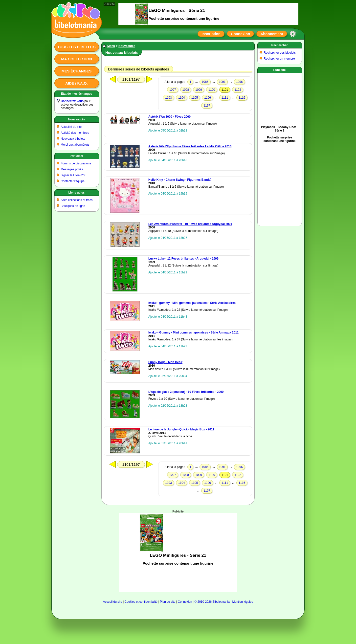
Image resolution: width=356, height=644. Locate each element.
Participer (77, 156)
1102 (238, 90)
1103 (168, 98)
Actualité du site (71, 127)
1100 (212, 90)
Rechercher (279, 45)
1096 (239, 82)
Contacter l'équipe (73, 181)
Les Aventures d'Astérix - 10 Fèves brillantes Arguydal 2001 (190, 224)
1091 (222, 82)
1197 (207, 106)
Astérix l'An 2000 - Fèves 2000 (169, 117)
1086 (205, 82)
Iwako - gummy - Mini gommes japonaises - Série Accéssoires (192, 303)
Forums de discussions (76, 163)
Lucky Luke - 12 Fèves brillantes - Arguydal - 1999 (183, 259)
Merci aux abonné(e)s (75, 145)
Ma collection (76, 59)
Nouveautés (76, 119)
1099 (199, 90)
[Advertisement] (178, 553)
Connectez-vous (72, 101)
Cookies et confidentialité (141, 602)
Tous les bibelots (77, 47)
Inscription (211, 34)
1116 (242, 98)
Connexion (241, 34)
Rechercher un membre (279, 59)
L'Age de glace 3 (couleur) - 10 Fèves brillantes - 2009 (186, 392)
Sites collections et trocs (77, 200)
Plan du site (168, 602)
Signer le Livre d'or (73, 175)
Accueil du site (112, 602)
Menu (111, 46)
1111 (225, 98)
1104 (182, 98)
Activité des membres (75, 133)
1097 (173, 90)
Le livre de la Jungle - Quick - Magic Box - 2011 (181, 429)
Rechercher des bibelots (280, 53)
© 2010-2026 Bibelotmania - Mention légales (224, 602)
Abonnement (272, 34)
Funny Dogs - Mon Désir (165, 362)
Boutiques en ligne (73, 206)
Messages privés (72, 169)
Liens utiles (76, 193)
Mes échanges (77, 71)
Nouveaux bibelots (73, 139)
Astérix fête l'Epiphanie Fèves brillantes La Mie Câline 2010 (190, 146)
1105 (195, 98)
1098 (186, 90)
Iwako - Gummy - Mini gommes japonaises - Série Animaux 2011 (193, 333)
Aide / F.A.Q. (77, 83)
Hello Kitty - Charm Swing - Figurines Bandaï (180, 180)
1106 (208, 98)
